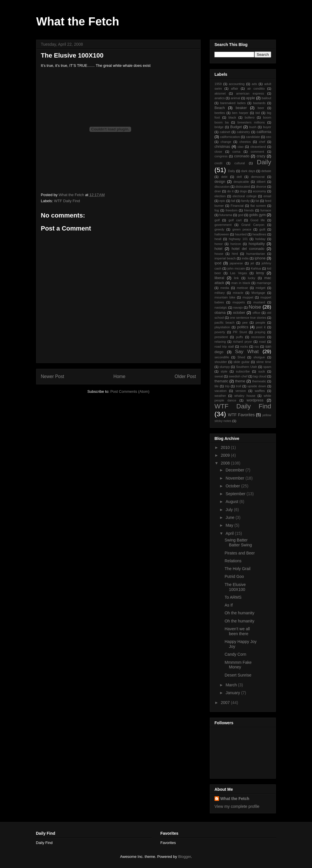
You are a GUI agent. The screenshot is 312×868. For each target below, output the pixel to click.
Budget (236, 127)
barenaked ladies (233, 103)
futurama (226, 215)
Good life (258, 220)
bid (258, 113)
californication (230, 137)
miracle (238, 293)
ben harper (240, 113)
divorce (261, 187)
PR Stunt (240, 332)
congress (221, 156)
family (245, 201)
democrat (258, 177)
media (225, 288)
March (232, 685)
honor (219, 244)
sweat (219, 376)
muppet (248, 297)
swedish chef (238, 376)
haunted (241, 234)
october (239, 313)
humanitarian (256, 254)
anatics (220, 98)
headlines (259, 234)
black (232, 117)
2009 (226, 455)
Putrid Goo (234, 576)
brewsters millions (251, 122)
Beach (220, 108)
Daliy (231, 171)
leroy (260, 273)
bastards (259, 103)
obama (220, 313)
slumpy (225, 367)
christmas (222, 147)
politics (243, 327)
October (233, 486)
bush (253, 127)
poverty (220, 332)
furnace (266, 210)
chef (262, 142)
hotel (218, 249)
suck (261, 371)
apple (250, 98)
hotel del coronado (248, 249)
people (260, 322)
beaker (241, 108)
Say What (247, 352)
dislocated (243, 187)
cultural (240, 163)
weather (220, 396)
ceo (269, 137)
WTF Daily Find (67, 201)
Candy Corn (235, 654)
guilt (262, 229)
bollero (250, 117)
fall (233, 201)
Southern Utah (246, 367)
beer (261, 108)
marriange (264, 283)
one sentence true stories (248, 318)
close (218, 152)
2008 (226, 463)
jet (252, 263)
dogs (243, 191)
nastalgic (221, 307)
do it (230, 191)
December (235, 470)
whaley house (245, 396)
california (264, 132)
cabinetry (243, 132)
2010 (226, 447)
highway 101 (238, 239)
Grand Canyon (253, 225)
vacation (221, 391)
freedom (231, 210)
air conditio (256, 89)
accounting (237, 84)
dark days (248, 171)
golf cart (235, 220)
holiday (260, 239)
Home (120, 376)
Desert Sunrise (238, 675)
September (236, 494)
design (220, 182)
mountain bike (225, 297)
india (245, 258)
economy (259, 191)
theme (240, 381)
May (230, 525)
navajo (238, 307)
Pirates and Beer (240, 553)
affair (235, 89)
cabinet (225, 132)
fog (217, 210)
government (223, 225)
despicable (241, 182)
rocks (244, 347)
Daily (264, 162)
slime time (264, 362)
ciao (241, 147)
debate (266, 171)
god (241, 215)
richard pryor (242, 342)
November (235, 478)
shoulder (221, 362)
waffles (260, 391)
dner (218, 191)
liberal (219, 278)
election (220, 196)
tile (216, 386)
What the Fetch (78, 21)
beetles (220, 113)
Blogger (184, 857)
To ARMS (233, 597)
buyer (267, 127)
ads (254, 84)
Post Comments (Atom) (130, 391)
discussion (222, 187)
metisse (242, 288)
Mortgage (258, 293)
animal (235, 98)
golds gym (257, 215)
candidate (253, 137)
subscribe (243, 371)
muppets (239, 302)
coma (236, 152)
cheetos (245, 142)
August (232, 502)
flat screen (258, 206)
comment (257, 152)
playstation (222, 327)
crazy (261, 156)
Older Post (185, 376)
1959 (218, 84)
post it (261, 327)
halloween (222, 234)
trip (227, 386)
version (241, 391)
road (262, 342)
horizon (236, 244)
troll (238, 386)
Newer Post (53, 376)
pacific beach (224, 322)
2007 (226, 703)
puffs (240, 337)
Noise (255, 307)
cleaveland (258, 147)
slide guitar (242, 362)
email (267, 196)
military (220, 293)
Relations (233, 561)
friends (249, 210)
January (233, 693)
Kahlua (256, 268)
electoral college (245, 196)
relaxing (220, 342)
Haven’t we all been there (237, 631)
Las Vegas (238, 273)
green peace (242, 229)
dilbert (261, 182)
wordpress (255, 400)
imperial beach (225, 258)
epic (222, 201)
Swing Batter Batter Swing (238, 542)
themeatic (259, 381)
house (219, 254)
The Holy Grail (237, 569)
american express (250, 93)
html (235, 254)
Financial (237, 206)
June (230, 517)
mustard (259, 302)
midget (260, 288)
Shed (241, 357)
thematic (221, 381)
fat (257, 201)
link (236, 278)
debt (224, 177)
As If (229, 605)
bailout (266, 98)
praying (260, 332)
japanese (236, 263)
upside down (257, 386)
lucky (252, 278)
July (230, 510)
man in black (241, 283)
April (230, 533)
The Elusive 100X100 (235, 587)
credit (218, 163)
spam (267, 367)
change (226, 142)
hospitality (257, 244)
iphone (260, 258)
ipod (218, 263)
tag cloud (260, 376)
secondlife (222, 357)
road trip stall (224, 347)
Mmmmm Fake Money (238, 665)
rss (257, 347)
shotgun (259, 357)
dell (239, 177)
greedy (219, 229)
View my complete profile (237, 806)
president (221, 337)
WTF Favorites (241, 415)
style (224, 371)
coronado (242, 156)
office (257, 313)
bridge (219, 127)
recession (258, 337)
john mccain (236, 268)
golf (217, 220)
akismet (220, 93)
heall (218, 239)
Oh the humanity (239, 613)
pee (245, 322)
